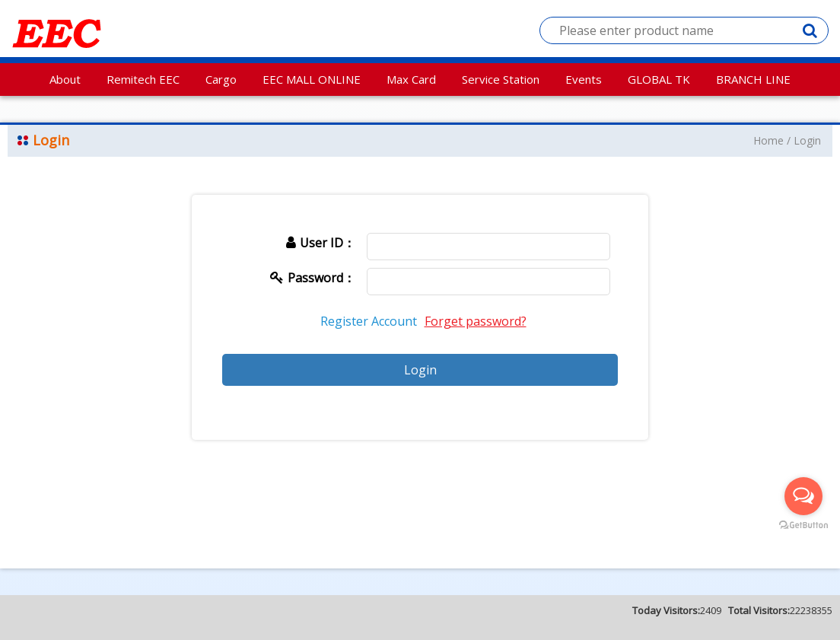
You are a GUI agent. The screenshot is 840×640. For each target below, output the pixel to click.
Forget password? (476, 321)
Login (807, 140)
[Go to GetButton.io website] (803, 525)
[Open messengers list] (803, 496)
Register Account (369, 321)
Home (768, 140)
